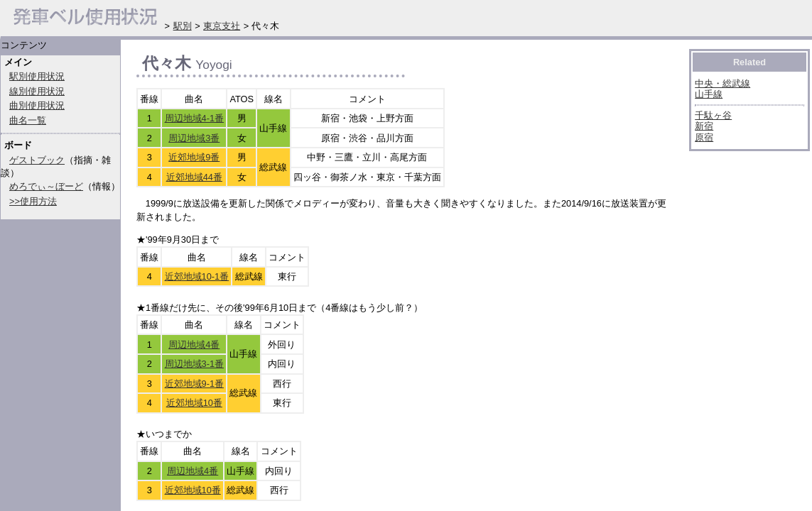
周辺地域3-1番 (195, 364)
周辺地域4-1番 (195, 118)
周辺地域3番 (194, 138)
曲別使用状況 (37, 105)
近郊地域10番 (194, 403)
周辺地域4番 (194, 345)
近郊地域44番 (194, 177)
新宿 (704, 126)
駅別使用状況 (37, 76)
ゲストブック (37, 160)
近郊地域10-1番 (197, 276)
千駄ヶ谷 (713, 115)
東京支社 (222, 26)
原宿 (704, 137)
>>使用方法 (33, 201)
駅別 (183, 26)
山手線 (709, 94)
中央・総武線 (722, 83)
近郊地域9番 (194, 157)
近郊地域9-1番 (195, 384)
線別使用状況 (37, 91)
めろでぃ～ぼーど (46, 186)
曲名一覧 (28, 120)
